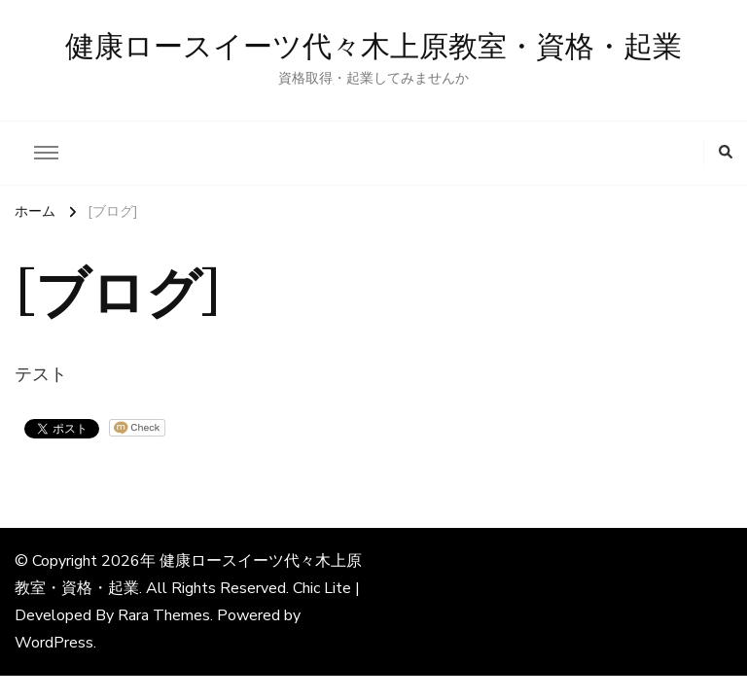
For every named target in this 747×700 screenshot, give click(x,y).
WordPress (54, 643)
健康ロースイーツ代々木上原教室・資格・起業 (373, 48)
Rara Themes (164, 615)
